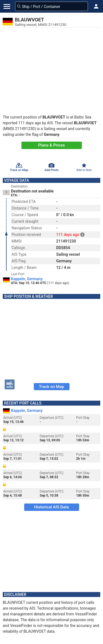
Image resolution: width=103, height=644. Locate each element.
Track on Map (51, 387)
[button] (96, 6)
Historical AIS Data (51, 507)
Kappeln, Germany (27, 279)
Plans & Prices (51, 145)
